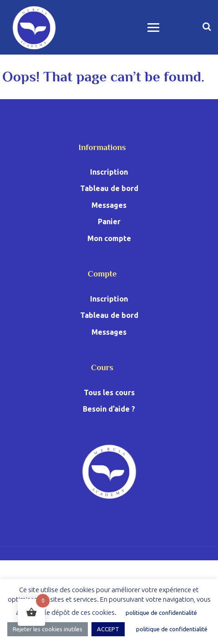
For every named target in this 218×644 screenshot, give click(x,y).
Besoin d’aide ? (109, 409)
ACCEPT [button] (108, 629)
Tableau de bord (109, 188)
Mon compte (109, 238)
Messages (109, 205)
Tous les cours (109, 392)
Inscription (109, 172)
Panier (109, 221)
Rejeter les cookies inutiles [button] (48, 629)
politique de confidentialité (161, 613)
